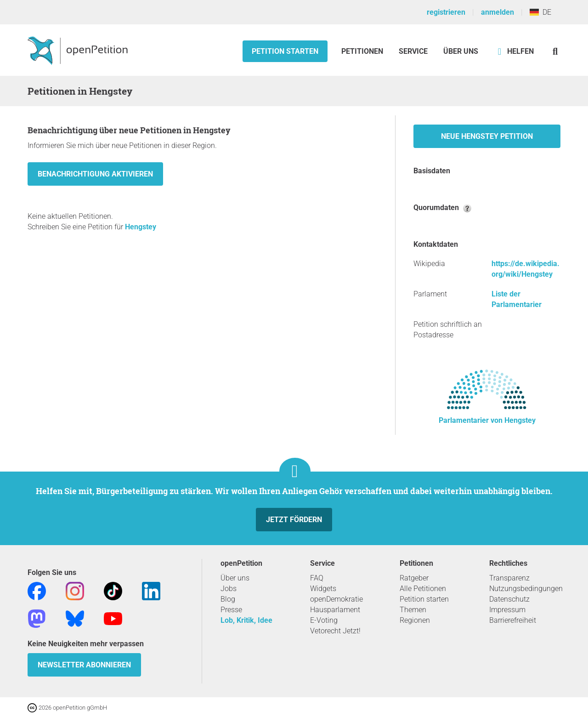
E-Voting (324, 620)
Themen (413, 610)
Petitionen (363, 51)
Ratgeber (414, 578)
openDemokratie (336, 599)
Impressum (507, 610)
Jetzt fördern (294, 520)
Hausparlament (335, 610)
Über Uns (461, 51)
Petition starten (285, 51)
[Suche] (555, 51)
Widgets (323, 589)
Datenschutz (509, 599)
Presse (231, 610)
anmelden (498, 12)
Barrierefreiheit (513, 620)
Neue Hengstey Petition (487, 136)
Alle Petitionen (423, 589)
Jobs (229, 589)
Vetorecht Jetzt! (335, 631)
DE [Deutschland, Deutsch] (540, 12)
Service (413, 51)
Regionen (415, 620)
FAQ (317, 578)
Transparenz (509, 578)
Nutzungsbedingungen (526, 589)
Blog (228, 599)
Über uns (235, 578)
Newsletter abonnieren (84, 665)
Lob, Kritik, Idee (246, 620)
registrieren (446, 12)
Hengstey (141, 227)
